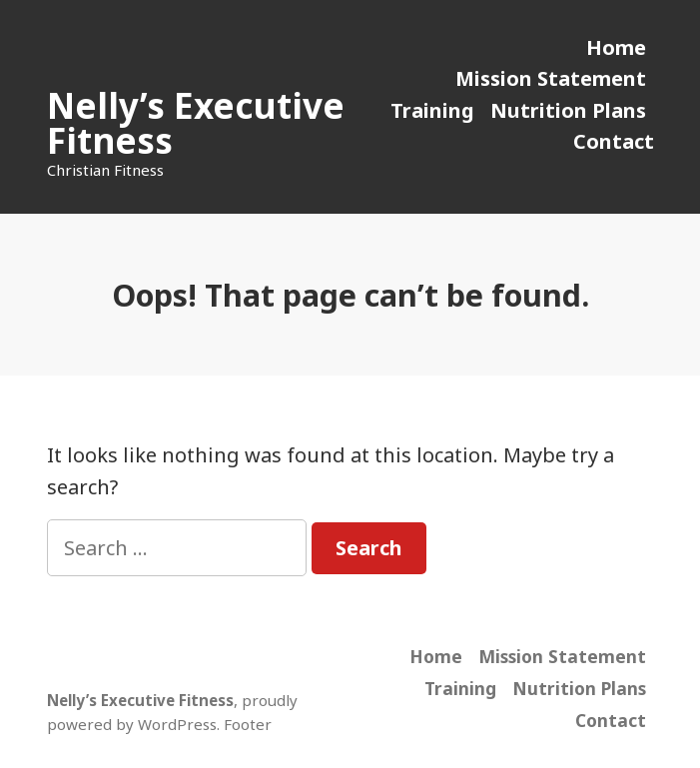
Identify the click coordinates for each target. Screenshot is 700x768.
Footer (248, 724)
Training (432, 110)
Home (616, 47)
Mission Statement (551, 78)
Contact (614, 141)
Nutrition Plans (568, 110)
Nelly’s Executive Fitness (196, 123)
